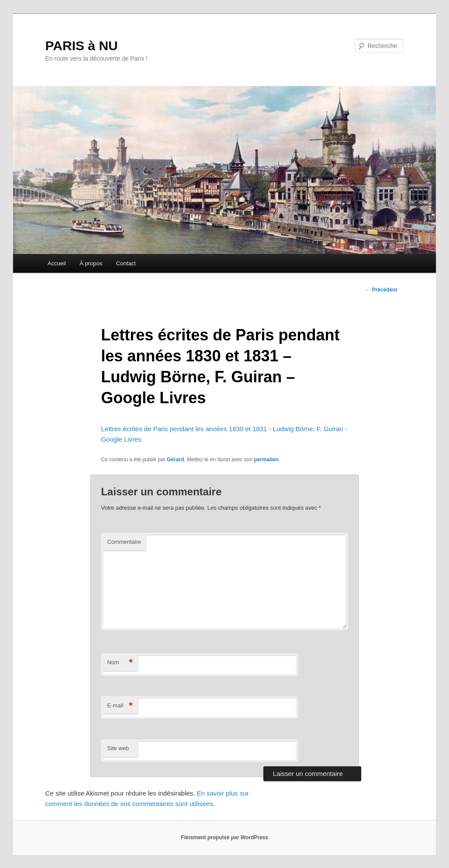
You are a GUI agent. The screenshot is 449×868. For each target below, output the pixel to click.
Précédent (381, 290)
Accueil (57, 263)
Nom (120, 663)
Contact (126, 263)
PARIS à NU (82, 46)
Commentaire (124, 542)
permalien (266, 460)
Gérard (175, 460)
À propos (91, 263)
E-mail (120, 706)
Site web (118, 748)
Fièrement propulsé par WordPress (224, 837)
